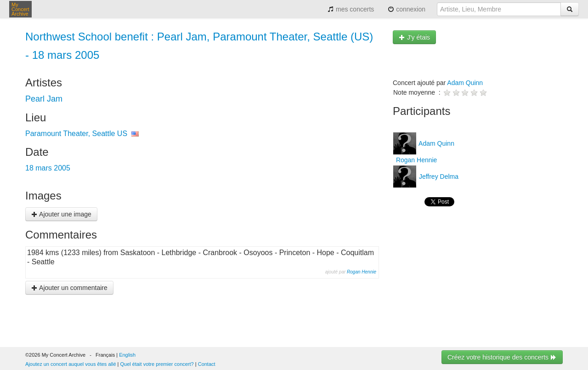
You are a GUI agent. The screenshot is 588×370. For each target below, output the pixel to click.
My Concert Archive (20, 9)
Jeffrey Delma (438, 176)
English (127, 355)
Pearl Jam (44, 99)
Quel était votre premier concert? (157, 364)
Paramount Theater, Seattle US (76, 134)
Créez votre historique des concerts (502, 357)
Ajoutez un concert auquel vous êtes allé (71, 364)
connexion (407, 9)
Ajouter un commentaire (69, 288)
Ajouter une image (61, 214)
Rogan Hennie (362, 272)
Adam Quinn (465, 83)
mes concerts (351, 9)
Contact (207, 364)
